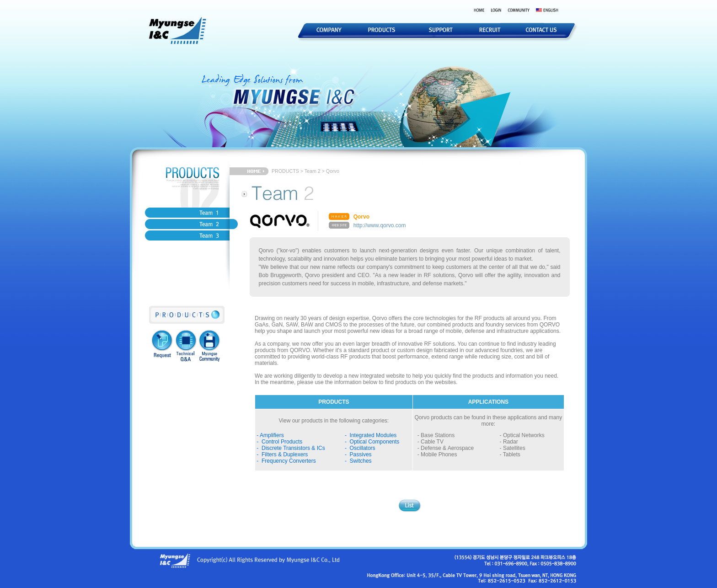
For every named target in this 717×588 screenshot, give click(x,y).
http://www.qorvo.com (380, 225)
